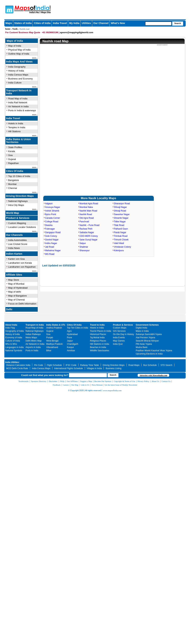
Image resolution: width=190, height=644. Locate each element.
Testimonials (24, 381)
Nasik (15, 29)
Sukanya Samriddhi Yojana (149, 334)
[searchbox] (158, 23)
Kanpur (71, 347)
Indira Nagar (51, 243)
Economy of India (14, 338)
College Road (52, 222)
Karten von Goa (16, 259)
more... (35, 58)
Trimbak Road (121, 236)
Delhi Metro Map (34, 341)
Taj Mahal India (97, 338)
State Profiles (15, 147)
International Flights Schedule (68, 368)
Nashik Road (86, 214)
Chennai (12, 188)
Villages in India (94, 368)
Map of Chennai (16, 300)
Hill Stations (14, 131)
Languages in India (14, 347)
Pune (70, 338)
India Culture (15, 83)
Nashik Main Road (88, 211)
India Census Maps (18, 75)
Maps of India (15, 41)
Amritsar (71, 351)
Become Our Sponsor (103, 381)
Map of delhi (15, 292)
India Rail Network (18, 102)
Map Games (119, 341)
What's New (118, 23)
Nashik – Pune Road (89, 225)
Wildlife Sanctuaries (100, 351)
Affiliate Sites (14, 275)
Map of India (15, 46)
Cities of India (42, 23)
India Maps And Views (19, 62)
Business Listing (113, 368)
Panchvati (84, 222)
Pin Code (38, 365)
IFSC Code (71, 365)
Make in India (142, 331)
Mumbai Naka (86, 207)
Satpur (83, 243)
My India (74, 23)
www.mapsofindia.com (112, 390)
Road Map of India (18, 99)
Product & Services (18, 218)
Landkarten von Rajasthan (22, 267)
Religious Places (98, 341)
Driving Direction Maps (20, 196)
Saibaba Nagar (87, 232)
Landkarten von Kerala (20, 263)
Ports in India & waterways (22, 110)
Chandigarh (73, 344)
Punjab (50, 338)
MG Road (50, 254)
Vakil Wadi (119, 243)
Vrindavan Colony (122, 247)
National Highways (18, 201)
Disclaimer (53, 381)
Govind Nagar (52, 240)
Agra (69, 331)
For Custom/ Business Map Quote (23, 33)
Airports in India (33, 347)
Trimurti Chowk (121, 240)
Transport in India (35, 325)
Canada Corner (53, 218)
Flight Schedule (54, 365)
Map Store (14, 280)
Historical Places (98, 334)
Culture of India (13, 341)
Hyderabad (72, 334)
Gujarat (12, 159)
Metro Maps (31, 338)
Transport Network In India (19, 92)
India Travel (60, 23)
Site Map (75, 385)
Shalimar (84, 247)
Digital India (142, 328)
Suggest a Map (86, 381)
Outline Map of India (19, 54)
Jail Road (50, 247)
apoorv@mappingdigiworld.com (77, 33)
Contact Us (166, 381)
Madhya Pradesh (54, 344)
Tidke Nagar (120, 222)
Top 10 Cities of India (19, 176)
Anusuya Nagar (53, 207)
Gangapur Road (53, 232)
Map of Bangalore (17, 296)
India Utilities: (12, 362)
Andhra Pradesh (54, 328)
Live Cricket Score (18, 244)
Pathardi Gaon (121, 229)
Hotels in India (16, 123)
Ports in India (32, 351)
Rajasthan (13, 163)
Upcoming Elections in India (149, 354)
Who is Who (11, 344)
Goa (10, 155)
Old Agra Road (87, 218)
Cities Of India (15, 171)
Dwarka (49, 225)
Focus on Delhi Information (22, 304)
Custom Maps (120, 328)
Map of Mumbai (16, 284)
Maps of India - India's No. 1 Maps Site (9, 9)
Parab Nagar (120, 232)
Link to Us (85, 385)
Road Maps (134, 365)
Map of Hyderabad (18, 288)
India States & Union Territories (18, 141)
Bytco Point (51, 214)
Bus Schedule (150, 365)
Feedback (57, 385)
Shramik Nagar (121, 218)
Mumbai (12, 184)
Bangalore (13, 180)
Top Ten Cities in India (78, 328)
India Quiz (118, 344)
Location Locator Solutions (22, 227)
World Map (13, 213)
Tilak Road (119, 225)
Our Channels (14, 235)
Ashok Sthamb (52, 211)
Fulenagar (50, 229)
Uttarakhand (52, 347)
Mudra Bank (142, 347)
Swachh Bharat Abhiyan (147, 341)
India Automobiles (17, 240)
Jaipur (70, 341)
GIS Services (119, 331)
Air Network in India (18, 106)
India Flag (10, 328)
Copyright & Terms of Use (125, 381)
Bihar (49, 351)
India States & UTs (56, 325)
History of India (16, 71)
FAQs (62, 381)
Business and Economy (20, 79)
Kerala (12, 151)
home (8, 29)
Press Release (97, 385)
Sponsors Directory (39, 381)
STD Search (166, 365)
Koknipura (119, 250)
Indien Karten (14, 254)
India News (14, 248)
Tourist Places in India (101, 331)
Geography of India (14, 331)
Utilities (86, 23)
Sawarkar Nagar (122, 214)
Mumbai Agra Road (89, 204)
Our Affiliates (72, 381)
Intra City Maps (16, 205)
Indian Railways (33, 334)
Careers (66, 385)
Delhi (9, 309)
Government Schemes (147, 325)
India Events (119, 338)
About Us (155, 381)
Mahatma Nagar (53, 250)
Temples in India (17, 127)
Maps (9, 23)
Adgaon (49, 204)
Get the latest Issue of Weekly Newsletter (121, 385)
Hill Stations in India (100, 344)
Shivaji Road (120, 211)
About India (11, 325)
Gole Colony (51, 236)
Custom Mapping (17, 223)
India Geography (17, 67)
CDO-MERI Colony (89, 236)
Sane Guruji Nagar (88, 240)
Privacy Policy (143, 381)
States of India (23, 23)
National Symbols (14, 351)
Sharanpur (85, 250)
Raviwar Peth (86, 229)
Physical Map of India (19, 50)
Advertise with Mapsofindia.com (153, 375)
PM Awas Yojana (144, 344)
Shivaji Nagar (120, 207)
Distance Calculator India (18, 365)
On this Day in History (124, 334)
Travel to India (97, 325)
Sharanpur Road (122, 204)
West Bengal (52, 341)
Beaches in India (98, 347)
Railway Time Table (90, 365)
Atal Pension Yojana (146, 338)
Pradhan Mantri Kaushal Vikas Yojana (154, 351)
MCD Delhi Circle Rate (17, 368)
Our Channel (101, 23)
